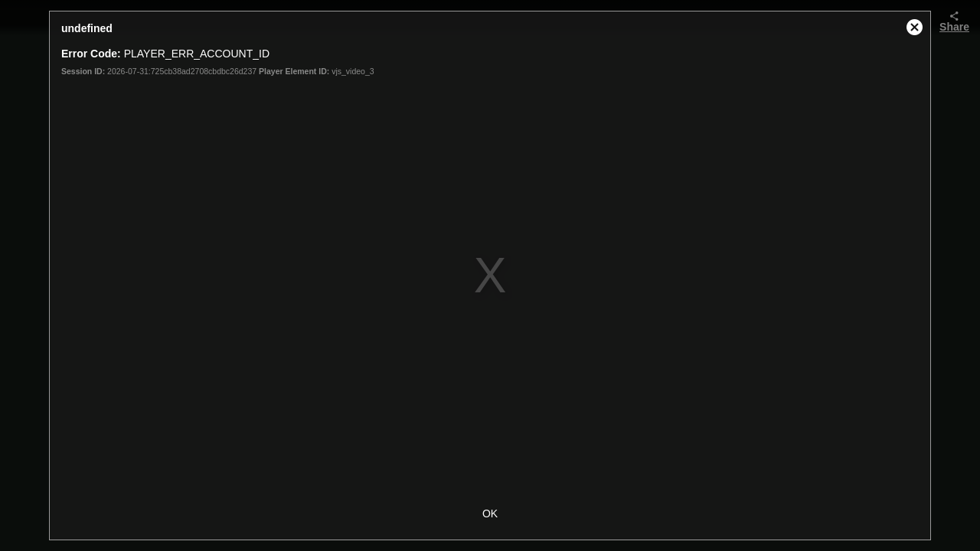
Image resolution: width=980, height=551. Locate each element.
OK (490, 514)
